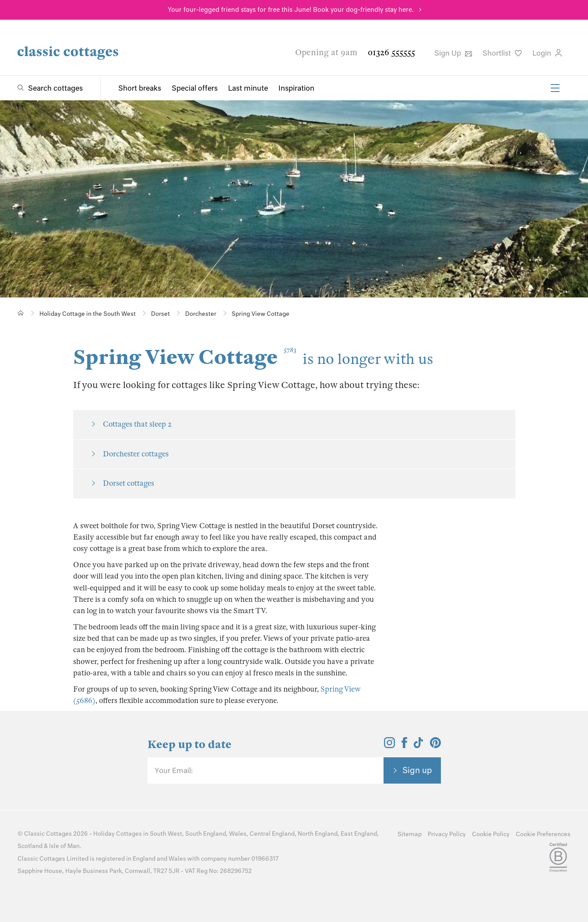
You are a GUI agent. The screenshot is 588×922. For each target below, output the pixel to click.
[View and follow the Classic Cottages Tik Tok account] (419, 745)
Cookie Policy (491, 834)
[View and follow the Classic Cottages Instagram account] (389, 745)
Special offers (195, 88)
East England (359, 834)
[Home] (21, 313)
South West (166, 834)
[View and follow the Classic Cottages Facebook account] (404, 745)
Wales (238, 834)
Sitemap (410, 834)
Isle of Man (64, 846)
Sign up (417, 770)
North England (318, 834)
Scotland (30, 846)
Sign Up (453, 53)
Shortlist (502, 53)
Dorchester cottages (136, 454)
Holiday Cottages (118, 834)
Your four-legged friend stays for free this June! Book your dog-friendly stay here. (291, 10)
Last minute (248, 88)
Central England (272, 834)
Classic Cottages (48, 834)
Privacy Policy (447, 834)
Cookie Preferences (543, 834)
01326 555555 (391, 52)
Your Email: (174, 770)
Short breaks (140, 88)
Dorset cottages (129, 483)
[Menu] (555, 88)
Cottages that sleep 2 (137, 424)
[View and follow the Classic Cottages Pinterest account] (435, 745)
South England (206, 834)
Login (547, 53)
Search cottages (55, 88)
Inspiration (296, 88)
